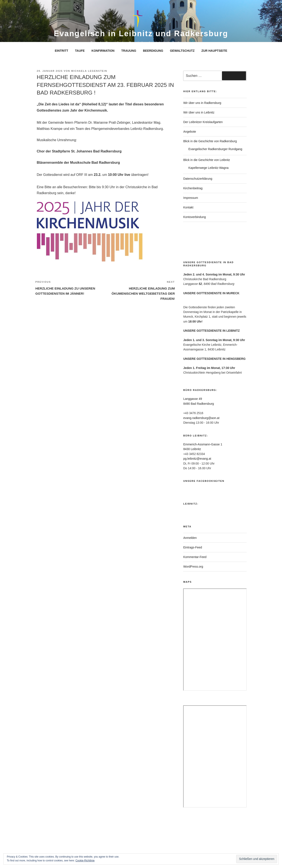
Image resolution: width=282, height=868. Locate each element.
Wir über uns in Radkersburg (202, 103)
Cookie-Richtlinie (85, 861)
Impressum (191, 198)
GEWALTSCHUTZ (182, 51)
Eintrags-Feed (193, 547)
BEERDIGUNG (153, 51)
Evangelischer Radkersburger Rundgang (215, 149)
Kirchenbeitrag (193, 188)
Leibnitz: (191, 504)
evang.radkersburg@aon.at (201, 418)
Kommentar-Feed (195, 557)
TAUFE (80, 51)
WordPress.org (193, 567)
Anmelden (190, 538)
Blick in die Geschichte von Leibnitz (206, 160)
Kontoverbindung (194, 217)
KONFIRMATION (103, 51)
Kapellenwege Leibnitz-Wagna (208, 168)
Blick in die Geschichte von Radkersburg (210, 141)
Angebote (190, 132)
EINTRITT (61, 51)
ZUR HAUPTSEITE (214, 51)
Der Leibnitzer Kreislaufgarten (203, 122)
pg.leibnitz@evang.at (197, 459)
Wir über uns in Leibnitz (199, 112)
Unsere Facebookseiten (204, 481)
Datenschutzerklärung (198, 179)
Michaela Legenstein (89, 71)
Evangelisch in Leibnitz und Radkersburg (141, 34)
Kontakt (188, 207)
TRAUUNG (129, 51)
